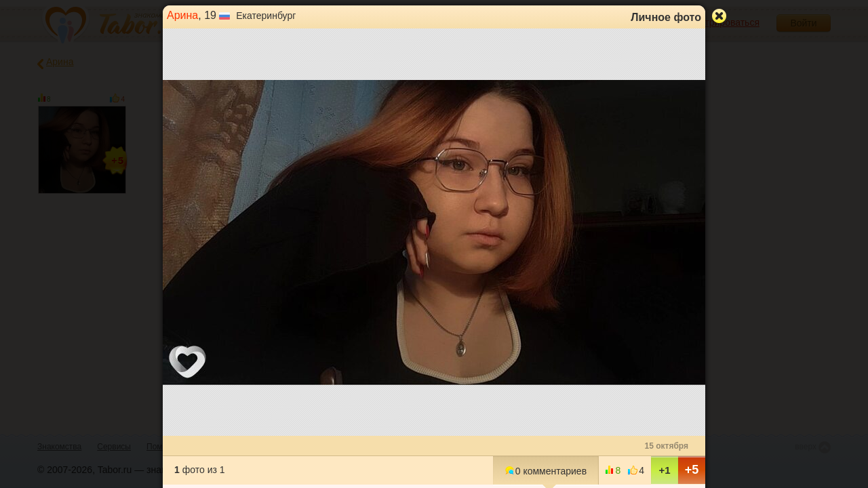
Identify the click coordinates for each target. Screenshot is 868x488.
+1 (664, 470)
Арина (182, 15)
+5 (692, 470)
